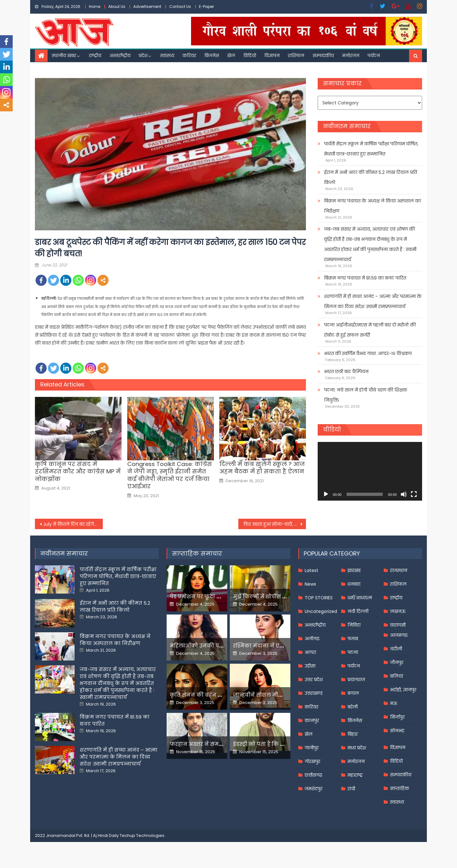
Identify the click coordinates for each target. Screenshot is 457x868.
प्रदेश (143, 56)
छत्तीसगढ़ (313, 775)
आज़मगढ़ (399, 635)
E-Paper (206, 7)
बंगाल (353, 693)
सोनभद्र (397, 731)
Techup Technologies (142, 835)
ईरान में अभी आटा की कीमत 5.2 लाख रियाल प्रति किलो (371, 177)
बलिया (397, 676)
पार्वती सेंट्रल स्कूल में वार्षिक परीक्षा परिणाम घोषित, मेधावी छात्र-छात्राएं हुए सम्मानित (371, 149)
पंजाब (353, 639)
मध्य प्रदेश (357, 748)
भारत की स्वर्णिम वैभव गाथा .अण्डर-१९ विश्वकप (368, 353)
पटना (353, 652)
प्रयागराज (356, 680)
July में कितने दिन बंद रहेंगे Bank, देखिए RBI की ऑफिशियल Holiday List (73, 524)
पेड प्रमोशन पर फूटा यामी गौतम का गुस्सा (218, 597)
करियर (189, 56)
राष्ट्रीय (95, 56)
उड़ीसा (310, 666)
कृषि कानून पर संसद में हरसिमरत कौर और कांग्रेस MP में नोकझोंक (78, 471)
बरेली (353, 707)
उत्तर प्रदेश (314, 680)
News (310, 584)
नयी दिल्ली (358, 611)
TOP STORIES (319, 598)
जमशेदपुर (314, 789)
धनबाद (354, 584)
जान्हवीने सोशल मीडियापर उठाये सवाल (279, 695)
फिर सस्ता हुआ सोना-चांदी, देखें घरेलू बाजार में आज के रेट (275, 524)
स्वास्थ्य (167, 56)
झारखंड (354, 570)
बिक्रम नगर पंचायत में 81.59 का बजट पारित (365, 278)
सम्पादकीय (323, 56)
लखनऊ (398, 611)
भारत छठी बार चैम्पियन (346, 372)
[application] (370, 471)
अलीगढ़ (312, 639)
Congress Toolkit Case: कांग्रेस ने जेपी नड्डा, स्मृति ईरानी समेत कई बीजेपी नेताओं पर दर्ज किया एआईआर (170, 475)
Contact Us (180, 7)
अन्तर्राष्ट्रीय (120, 56)
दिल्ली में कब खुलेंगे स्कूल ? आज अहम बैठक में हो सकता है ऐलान (262, 468)
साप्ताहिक (400, 788)
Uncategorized (321, 611)
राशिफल (296, 56)
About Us (117, 7)
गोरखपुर (312, 761)
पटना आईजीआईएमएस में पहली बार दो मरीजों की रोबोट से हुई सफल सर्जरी (370, 330)
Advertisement (147, 7)
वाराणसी (398, 625)
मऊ (394, 703)
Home (95, 7)
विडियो (250, 56)
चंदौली (396, 649)
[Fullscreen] (414, 494)
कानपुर (312, 720)
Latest (311, 570)
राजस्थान (399, 570)
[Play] (326, 494)
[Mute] (404, 494)
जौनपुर (397, 662)
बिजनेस (212, 56)
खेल (231, 56)
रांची (351, 789)
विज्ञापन (272, 56)
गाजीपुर (312, 748)
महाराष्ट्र (355, 775)
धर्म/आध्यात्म (360, 598)
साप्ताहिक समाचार (197, 553)
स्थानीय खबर (64, 56)
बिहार (353, 734)
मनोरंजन (351, 56)
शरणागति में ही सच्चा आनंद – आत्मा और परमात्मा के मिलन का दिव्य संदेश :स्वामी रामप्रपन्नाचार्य (373, 301)
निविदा (354, 625)
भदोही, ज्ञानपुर (403, 690)
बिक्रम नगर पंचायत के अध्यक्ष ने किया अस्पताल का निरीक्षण (372, 206)
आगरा (310, 652)
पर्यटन (374, 56)
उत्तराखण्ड (314, 693)
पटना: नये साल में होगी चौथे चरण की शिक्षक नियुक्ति (366, 395)
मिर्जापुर (397, 717)
